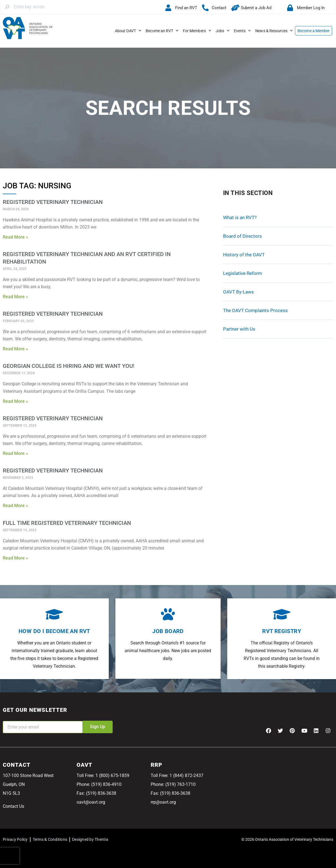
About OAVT (128, 31)
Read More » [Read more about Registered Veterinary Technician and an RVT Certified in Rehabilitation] (15, 297)
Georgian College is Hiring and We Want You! (69, 366)
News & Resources (274, 31)
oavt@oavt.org (91, 802)
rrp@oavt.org (163, 802)
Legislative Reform (243, 273)
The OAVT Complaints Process (255, 310)
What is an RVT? (240, 217)
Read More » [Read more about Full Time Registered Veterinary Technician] (15, 558)
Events (242, 31)
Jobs (223, 31)
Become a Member (314, 31)
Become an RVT (162, 31)
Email (8, 717)
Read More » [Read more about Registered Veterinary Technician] (15, 237)
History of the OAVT (244, 255)
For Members (197, 31)
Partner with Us (239, 329)
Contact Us (13, 806)
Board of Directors (242, 236)
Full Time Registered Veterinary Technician (67, 523)
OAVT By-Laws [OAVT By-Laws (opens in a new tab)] (238, 292)
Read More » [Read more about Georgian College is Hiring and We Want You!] (15, 401)
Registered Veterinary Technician (53, 202)
